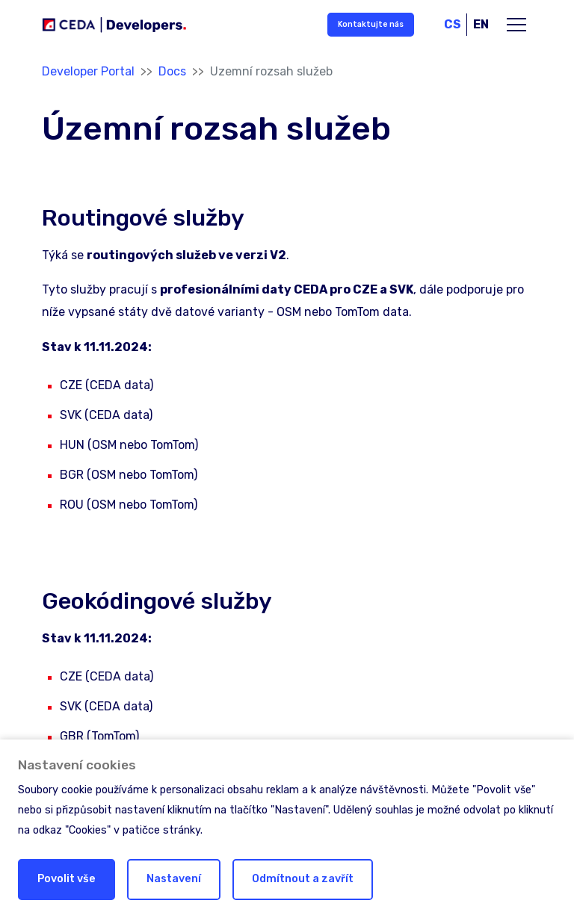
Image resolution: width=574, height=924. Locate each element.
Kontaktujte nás (371, 24)
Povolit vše (67, 879)
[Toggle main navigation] (516, 25)
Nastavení (174, 879)
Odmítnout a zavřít (303, 879)
